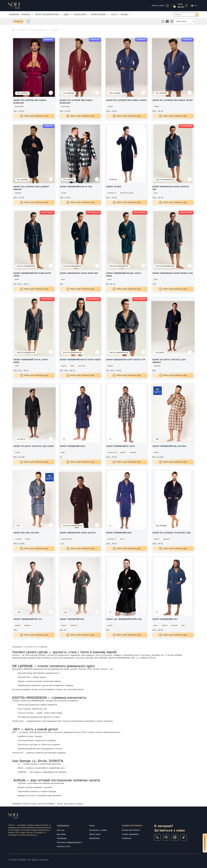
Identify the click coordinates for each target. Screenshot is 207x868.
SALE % (115, 15)
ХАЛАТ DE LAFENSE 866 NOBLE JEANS (173, 100)
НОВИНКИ (14, 15)
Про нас (61, 830)
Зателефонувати (205, 843)
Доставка (61, 834)
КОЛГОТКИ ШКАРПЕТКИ (48, 15)
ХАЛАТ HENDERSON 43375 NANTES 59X (171, 188)
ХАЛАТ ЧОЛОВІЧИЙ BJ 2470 (120, 446)
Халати (54, 30)
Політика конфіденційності (70, 843)
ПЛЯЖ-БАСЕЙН (100, 15)
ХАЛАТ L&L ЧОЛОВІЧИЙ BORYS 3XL (124, 619)
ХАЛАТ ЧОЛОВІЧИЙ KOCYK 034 (76, 187)
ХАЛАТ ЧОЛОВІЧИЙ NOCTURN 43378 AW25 (32, 275)
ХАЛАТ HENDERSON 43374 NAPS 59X (79, 273)
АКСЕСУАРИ (81, 15)
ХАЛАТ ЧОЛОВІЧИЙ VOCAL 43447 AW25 (31, 361)
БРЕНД (125, 15)
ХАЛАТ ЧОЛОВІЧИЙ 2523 (72, 446)
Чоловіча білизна (39, 30)
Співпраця (62, 838)
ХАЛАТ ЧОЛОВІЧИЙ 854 (72, 619)
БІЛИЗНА (27, 15)
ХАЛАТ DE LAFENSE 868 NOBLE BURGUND (76, 102)
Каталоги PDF (64, 847)
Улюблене (127, 838)
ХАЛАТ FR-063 (114, 187)
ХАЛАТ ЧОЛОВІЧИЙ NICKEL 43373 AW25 (123, 275)
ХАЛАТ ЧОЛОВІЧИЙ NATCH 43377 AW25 (80, 360)
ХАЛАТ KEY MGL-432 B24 (26, 533)
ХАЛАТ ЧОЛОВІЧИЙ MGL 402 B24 (169, 446)
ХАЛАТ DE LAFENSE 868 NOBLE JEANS (126, 100)
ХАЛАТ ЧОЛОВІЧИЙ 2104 (165, 619)
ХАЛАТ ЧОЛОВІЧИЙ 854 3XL (28, 619)
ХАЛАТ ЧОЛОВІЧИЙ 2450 (119, 533)
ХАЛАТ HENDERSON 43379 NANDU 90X (173, 273)
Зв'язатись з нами (98, 830)
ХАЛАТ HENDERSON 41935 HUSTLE (78, 533)
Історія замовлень (130, 834)
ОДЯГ (68, 15)
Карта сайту (95, 834)
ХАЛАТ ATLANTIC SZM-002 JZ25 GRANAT (169, 361)
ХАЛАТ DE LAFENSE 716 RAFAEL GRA (172, 533)
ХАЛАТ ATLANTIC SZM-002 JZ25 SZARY (34, 446)
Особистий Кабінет (131, 830)
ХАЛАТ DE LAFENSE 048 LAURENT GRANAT (31, 188)
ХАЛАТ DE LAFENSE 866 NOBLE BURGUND (30, 102)
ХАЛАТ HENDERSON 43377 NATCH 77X (126, 360)
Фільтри (18, 21)
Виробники (95, 838)
